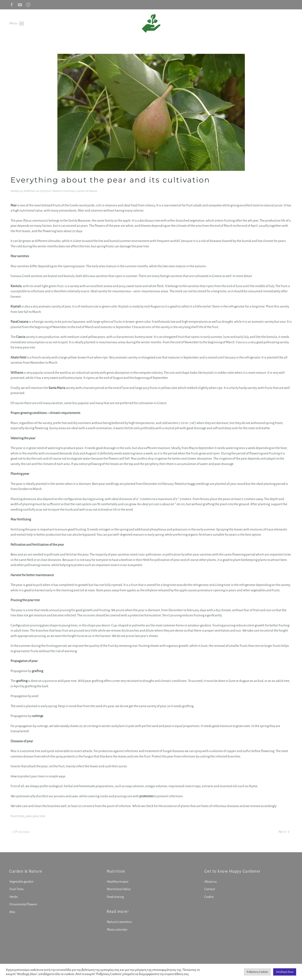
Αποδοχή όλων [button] (285, 972)
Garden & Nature (87, 191)
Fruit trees (69, 191)
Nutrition (116, 871)
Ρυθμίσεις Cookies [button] (257, 972)
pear (29, 816)
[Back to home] (151, 23)
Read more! (117, 912)
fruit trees (17, 816)
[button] (17, 23)
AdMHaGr (30, 191)
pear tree (39, 816)
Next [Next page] (284, 832)
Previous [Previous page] (22, 832)
